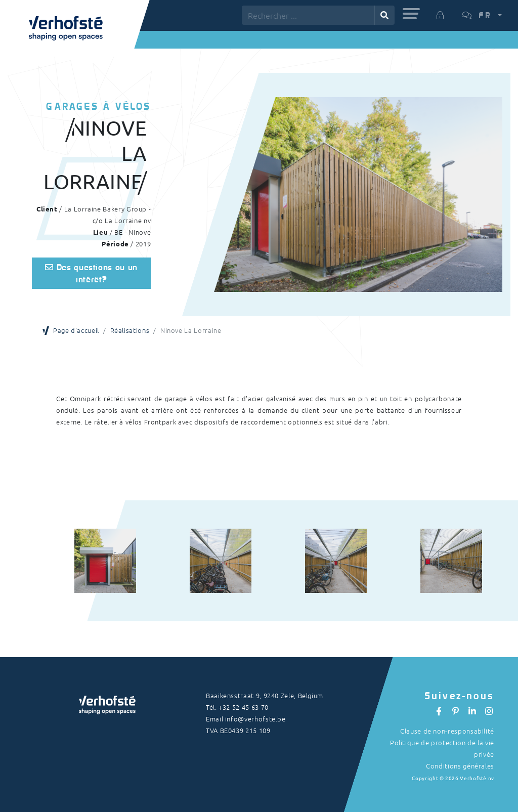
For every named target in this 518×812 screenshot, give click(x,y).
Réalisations (130, 330)
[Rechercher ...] (308, 15)
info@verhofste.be (255, 719)
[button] (411, 14)
